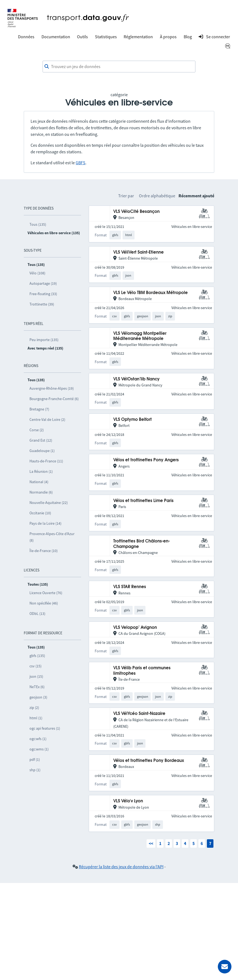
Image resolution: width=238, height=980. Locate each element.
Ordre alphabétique (157, 196)
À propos (168, 37)
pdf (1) (35, 759)
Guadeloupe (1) (42, 451)
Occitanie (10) (40, 513)
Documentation (56, 37)
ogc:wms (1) (39, 749)
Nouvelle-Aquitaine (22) (49, 503)
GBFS (81, 163)
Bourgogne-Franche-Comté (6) (54, 399)
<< (151, 843)
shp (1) (35, 770)
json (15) (36, 676)
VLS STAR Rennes (130, 587)
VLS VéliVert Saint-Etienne (139, 252)
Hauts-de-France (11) (46, 461)
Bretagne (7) (39, 409)
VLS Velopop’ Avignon (135, 628)
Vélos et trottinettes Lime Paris (143, 501)
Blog (188, 37)
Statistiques (106, 37)
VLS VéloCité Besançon (136, 212)
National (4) (39, 482)
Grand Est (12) (41, 440)
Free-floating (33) (43, 294)
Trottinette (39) (42, 304)
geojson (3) (38, 697)
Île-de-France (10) (44, 551)
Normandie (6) (41, 492)
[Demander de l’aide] (225, 967)
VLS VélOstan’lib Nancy (136, 379)
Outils (82, 37)
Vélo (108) (37, 273)
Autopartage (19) (43, 283)
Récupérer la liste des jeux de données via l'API (121, 867)
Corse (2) (37, 430)
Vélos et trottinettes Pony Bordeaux (149, 761)
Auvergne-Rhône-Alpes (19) (52, 388)
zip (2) (34, 708)
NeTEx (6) (37, 687)
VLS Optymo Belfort (133, 420)
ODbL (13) (37, 614)
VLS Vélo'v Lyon (128, 801)
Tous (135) (38, 224)
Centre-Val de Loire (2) (47, 419)
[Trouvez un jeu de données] (119, 67)
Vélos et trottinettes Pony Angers (146, 460)
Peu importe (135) (44, 340)
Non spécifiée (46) (44, 603)
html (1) (36, 718)
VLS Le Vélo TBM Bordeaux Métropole (151, 293)
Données (26, 37)
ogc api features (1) (45, 728)
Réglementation (138, 37)
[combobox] (119, 67)
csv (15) (35, 666)
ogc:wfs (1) (38, 739)
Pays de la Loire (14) (45, 523)
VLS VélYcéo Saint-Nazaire (139, 714)
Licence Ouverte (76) (46, 593)
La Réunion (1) (41, 471)
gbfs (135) (37, 656)
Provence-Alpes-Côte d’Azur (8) (52, 537)
